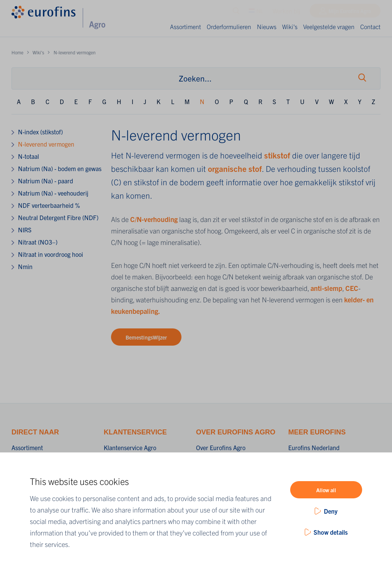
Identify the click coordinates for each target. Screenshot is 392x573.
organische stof (235, 168)
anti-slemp (326, 288)
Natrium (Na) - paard (46, 181)
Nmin (25, 266)
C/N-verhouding (154, 219)
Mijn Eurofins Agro (350, 13)
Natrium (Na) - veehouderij (53, 193)
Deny (331, 511)
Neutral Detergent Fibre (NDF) (58, 217)
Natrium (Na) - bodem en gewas (60, 168)
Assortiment (185, 26)
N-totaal (29, 156)
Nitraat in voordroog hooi (51, 254)
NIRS (25, 230)
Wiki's (290, 26)
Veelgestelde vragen (329, 26)
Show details (331, 532)
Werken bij (286, 13)
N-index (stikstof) (40, 132)
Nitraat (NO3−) (38, 242)
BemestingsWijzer (146, 337)
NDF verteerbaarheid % (49, 205)
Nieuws (267, 26)
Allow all (326, 490)
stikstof (278, 155)
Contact (370, 26)
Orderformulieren (229, 26)
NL (256, 13)
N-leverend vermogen (46, 144)
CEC (352, 288)
